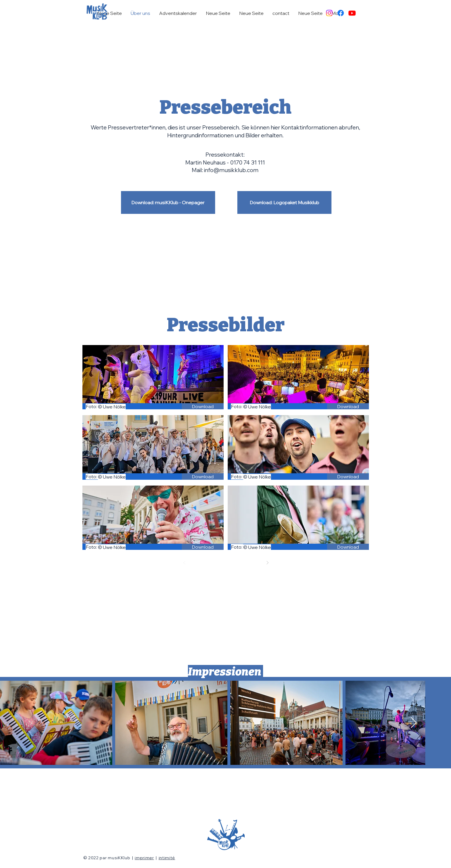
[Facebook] (341, 13)
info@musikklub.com (231, 170)
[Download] (203, 406)
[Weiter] (267, 563)
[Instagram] (329, 13)
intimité (167, 858)
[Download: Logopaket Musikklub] (284, 202)
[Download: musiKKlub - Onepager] (168, 202)
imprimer (144, 858)
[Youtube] (352, 13)
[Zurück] (184, 563)
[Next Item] (414, 723)
